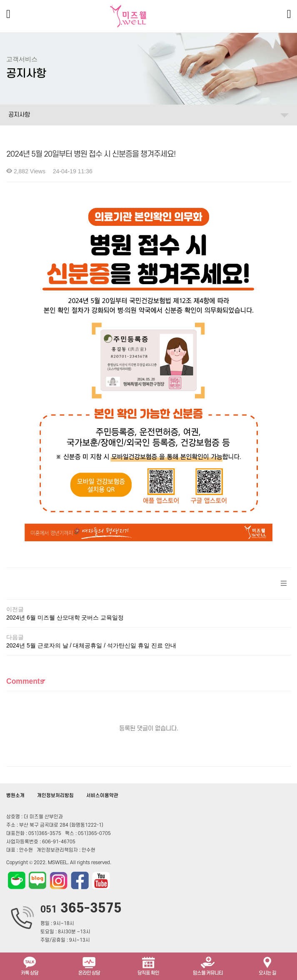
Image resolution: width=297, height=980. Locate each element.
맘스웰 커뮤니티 (208, 965)
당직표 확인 (148, 965)
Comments (25, 681)
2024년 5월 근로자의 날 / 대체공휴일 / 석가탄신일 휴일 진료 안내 (91, 645)
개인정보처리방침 (55, 796)
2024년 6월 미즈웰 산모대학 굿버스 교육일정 (65, 617)
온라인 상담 (89, 965)
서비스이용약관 (102, 796)
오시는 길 (267, 965)
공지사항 (19, 115)
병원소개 (15, 796)
